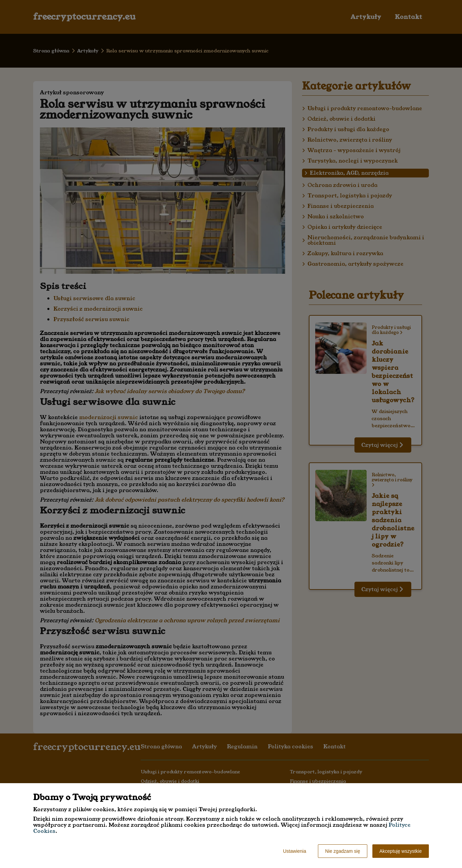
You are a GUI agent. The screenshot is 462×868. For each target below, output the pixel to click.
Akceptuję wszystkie (401, 851)
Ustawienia (295, 851)
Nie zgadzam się (343, 851)
